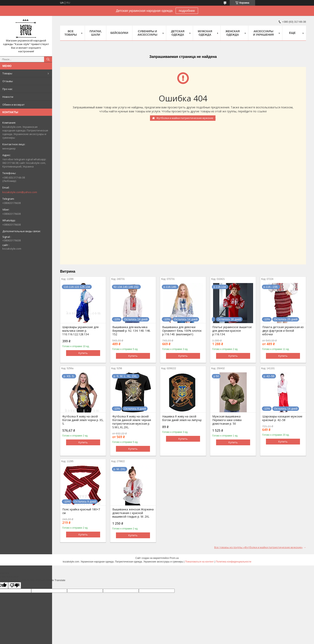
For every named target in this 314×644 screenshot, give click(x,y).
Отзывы (8, 81)
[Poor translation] (15, 585)
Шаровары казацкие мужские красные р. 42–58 (282, 418)
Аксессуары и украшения (263, 33)
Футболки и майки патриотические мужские (185, 118)
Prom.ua (174, 558)
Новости (8, 97)
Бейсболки (119, 33)
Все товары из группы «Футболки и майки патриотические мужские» (258, 547)
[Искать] (48, 59)
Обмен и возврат (14, 105)
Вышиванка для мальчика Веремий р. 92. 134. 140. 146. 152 (131, 331)
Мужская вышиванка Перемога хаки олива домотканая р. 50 (227, 420)
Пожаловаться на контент (199, 562)
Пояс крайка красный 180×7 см (81, 511)
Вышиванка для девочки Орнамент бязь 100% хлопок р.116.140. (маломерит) (182, 331)
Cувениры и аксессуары (147, 33)
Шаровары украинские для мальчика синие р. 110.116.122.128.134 (80, 331)
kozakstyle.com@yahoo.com (20, 192)
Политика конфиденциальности (233, 562)
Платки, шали (96, 33)
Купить (83, 353)
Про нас (7, 89)
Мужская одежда (205, 33)
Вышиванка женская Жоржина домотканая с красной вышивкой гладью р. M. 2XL (133, 513)
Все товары (71, 33)
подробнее (187, 11)
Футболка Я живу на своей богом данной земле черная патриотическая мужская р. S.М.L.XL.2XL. (132, 422)
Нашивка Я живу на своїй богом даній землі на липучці (182, 418)
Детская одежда (178, 33)
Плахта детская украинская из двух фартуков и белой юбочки (283, 331)
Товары (7, 73)
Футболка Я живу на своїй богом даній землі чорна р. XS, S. (83, 420)
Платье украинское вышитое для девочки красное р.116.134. (232, 331)
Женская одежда (233, 33)
